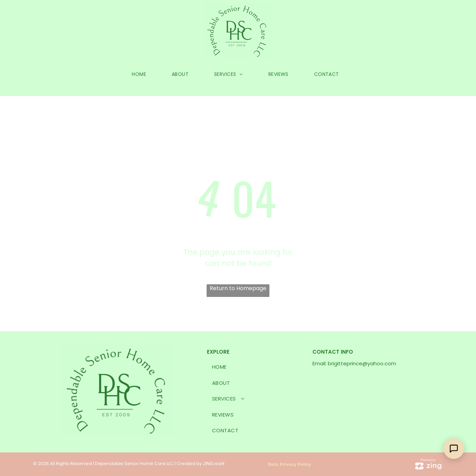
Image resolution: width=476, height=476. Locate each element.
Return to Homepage (238, 288)
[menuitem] (142, 74)
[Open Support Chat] (454, 449)
